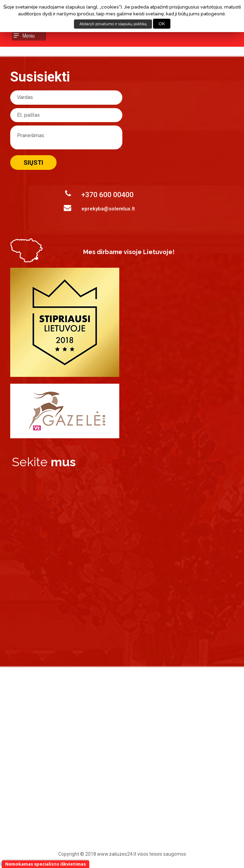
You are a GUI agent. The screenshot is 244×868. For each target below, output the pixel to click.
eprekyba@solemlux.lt (99, 208)
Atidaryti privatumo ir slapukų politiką (113, 24)
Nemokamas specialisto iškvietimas (45, 864)
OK (162, 24)
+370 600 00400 (99, 194)
